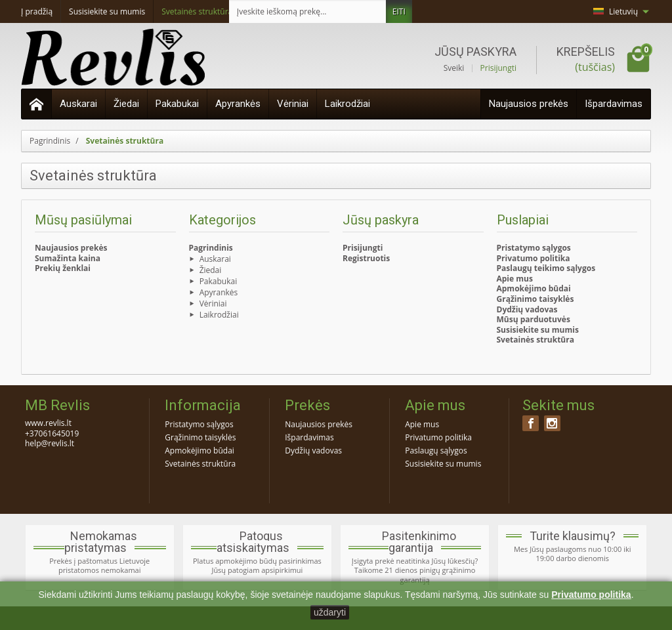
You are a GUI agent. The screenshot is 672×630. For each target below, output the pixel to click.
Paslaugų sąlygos (436, 451)
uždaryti (330, 612)
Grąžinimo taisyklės (535, 299)
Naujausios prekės (529, 104)
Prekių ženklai (63, 268)
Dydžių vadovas (527, 309)
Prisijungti (498, 68)
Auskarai (78, 104)
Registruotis (366, 258)
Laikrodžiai (347, 104)
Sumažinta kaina (68, 258)
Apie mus (515, 279)
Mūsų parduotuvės (534, 319)
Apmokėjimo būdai (534, 288)
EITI (399, 11)
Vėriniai (293, 104)
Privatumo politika (534, 258)
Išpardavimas (614, 104)
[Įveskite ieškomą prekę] (308, 11)
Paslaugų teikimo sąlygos (546, 268)
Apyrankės (238, 104)
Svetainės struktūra (535, 340)
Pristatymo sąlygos (534, 248)
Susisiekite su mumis (538, 330)
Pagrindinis (211, 248)
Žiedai (126, 104)
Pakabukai (177, 104)
